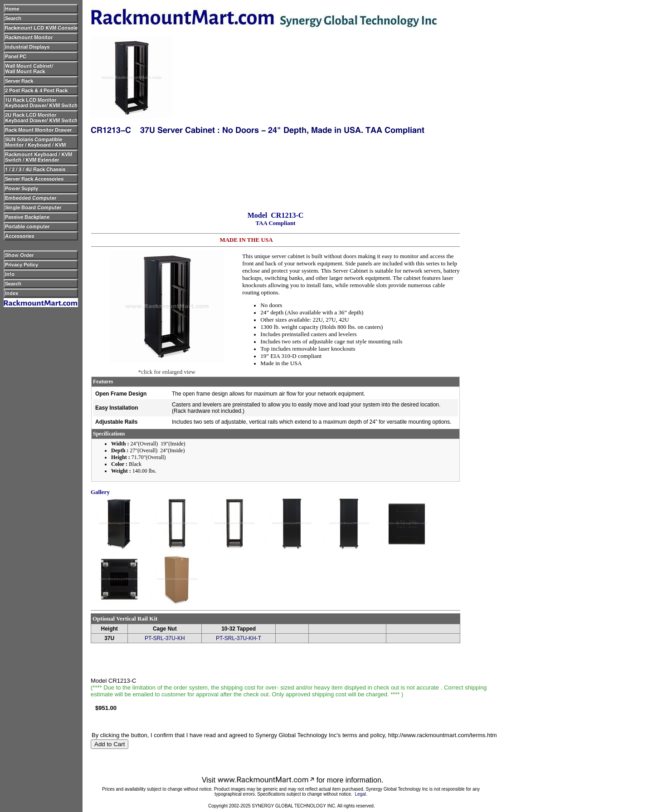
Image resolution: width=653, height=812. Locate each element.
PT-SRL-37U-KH (165, 638)
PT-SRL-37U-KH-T (239, 638)
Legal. (361, 794)
